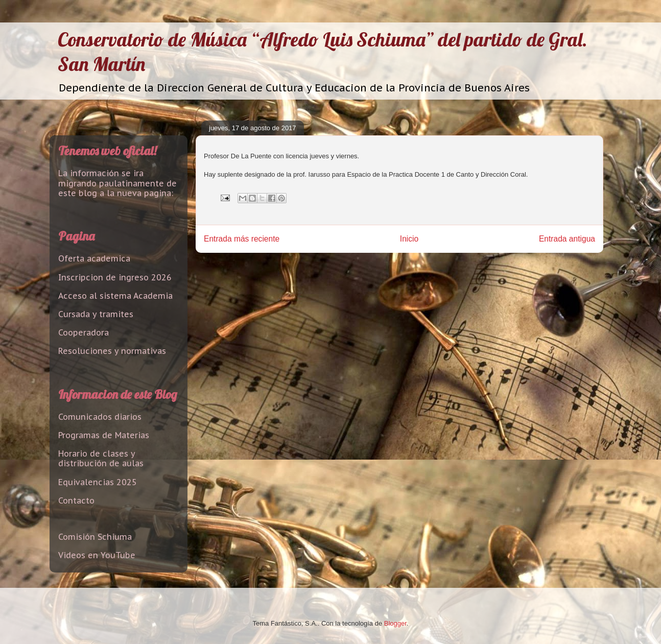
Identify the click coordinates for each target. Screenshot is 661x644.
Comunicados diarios (100, 417)
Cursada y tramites (96, 314)
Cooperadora (84, 332)
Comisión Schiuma (95, 537)
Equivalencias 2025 (98, 482)
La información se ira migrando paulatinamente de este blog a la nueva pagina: (117, 183)
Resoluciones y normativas (112, 351)
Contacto (76, 500)
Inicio (409, 239)
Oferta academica (94, 258)
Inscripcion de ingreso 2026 (115, 277)
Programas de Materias (104, 435)
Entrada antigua (567, 239)
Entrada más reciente (242, 239)
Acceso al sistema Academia (115, 296)
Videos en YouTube (97, 555)
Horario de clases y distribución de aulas (101, 458)
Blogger (395, 623)
